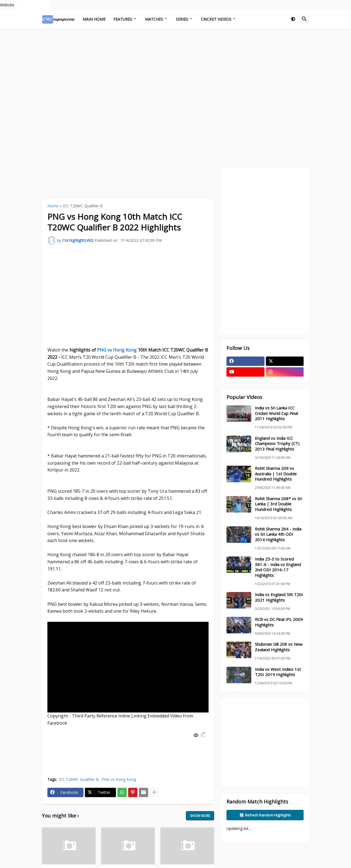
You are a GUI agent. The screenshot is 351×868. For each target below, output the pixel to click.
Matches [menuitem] (154, 19)
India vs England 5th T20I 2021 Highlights (279, 597)
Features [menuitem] (123, 19)
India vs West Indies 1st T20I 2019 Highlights (278, 672)
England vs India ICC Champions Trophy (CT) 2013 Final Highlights (277, 444)
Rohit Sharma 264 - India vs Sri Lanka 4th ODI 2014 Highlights (278, 534)
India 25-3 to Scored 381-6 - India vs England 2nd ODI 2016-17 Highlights (278, 567)
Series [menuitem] (182, 19)
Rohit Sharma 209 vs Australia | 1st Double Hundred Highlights (276, 474)
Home (53, 206)
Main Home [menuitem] (94, 19)
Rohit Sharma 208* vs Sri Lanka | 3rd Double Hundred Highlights (278, 504)
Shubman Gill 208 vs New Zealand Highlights (279, 647)
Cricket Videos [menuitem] (216, 19)
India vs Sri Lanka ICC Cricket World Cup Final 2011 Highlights (276, 413)
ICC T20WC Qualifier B (83, 206)
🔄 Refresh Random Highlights (265, 815)
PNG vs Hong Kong (117, 350)
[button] (293, 19)
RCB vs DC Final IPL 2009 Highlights (279, 622)
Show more (200, 816)
